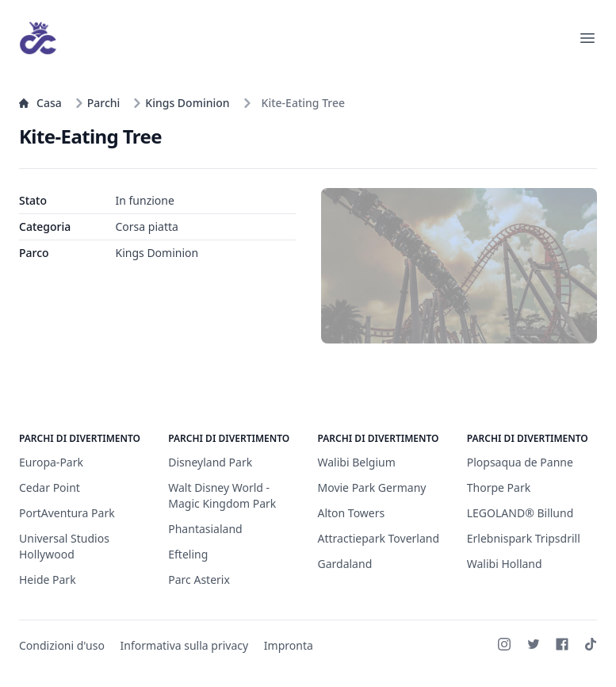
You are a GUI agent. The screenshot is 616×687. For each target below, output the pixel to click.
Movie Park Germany (372, 487)
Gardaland (345, 564)
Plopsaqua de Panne (520, 462)
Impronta (289, 645)
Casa (40, 103)
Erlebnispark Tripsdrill (524, 538)
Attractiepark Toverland (379, 538)
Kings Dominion (181, 103)
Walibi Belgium (357, 462)
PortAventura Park (67, 513)
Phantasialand (205, 529)
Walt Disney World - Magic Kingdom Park (222, 495)
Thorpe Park (499, 487)
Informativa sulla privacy (185, 645)
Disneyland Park (210, 462)
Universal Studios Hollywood (64, 546)
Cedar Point (50, 487)
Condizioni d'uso (62, 645)
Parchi (98, 103)
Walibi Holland (505, 564)
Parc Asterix (199, 580)
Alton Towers (352, 513)
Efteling (188, 554)
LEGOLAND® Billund (520, 513)
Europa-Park (51, 462)
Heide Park (48, 580)
